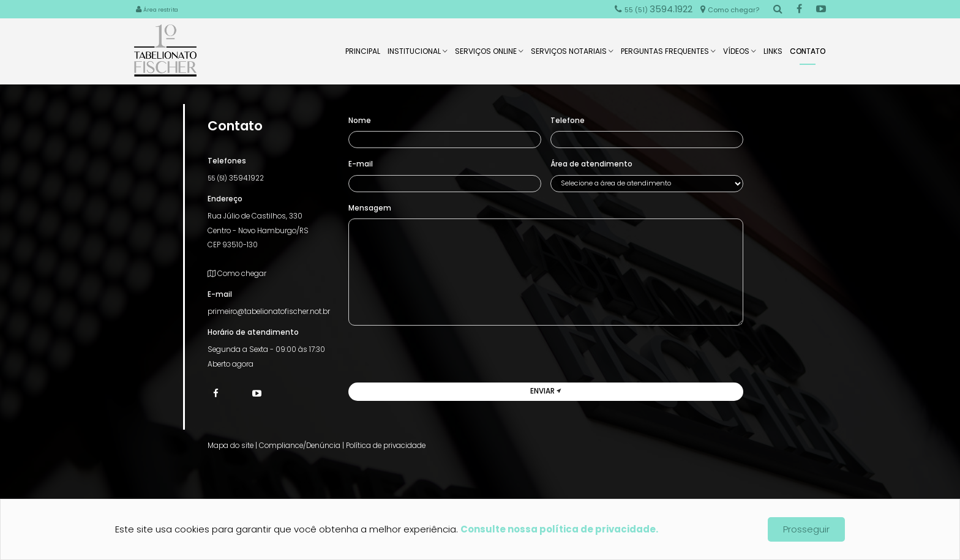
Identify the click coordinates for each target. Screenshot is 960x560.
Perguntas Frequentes (668, 55)
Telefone (568, 121)
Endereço (225, 199)
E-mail (220, 294)
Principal (363, 55)
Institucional (418, 55)
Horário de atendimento (253, 332)
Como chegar (237, 274)
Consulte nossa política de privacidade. (559, 529)
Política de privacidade (386, 446)
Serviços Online (489, 55)
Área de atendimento (591, 164)
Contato (808, 55)
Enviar (546, 391)
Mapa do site (231, 446)
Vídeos (740, 55)
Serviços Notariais (572, 55)
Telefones (227, 161)
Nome (360, 121)
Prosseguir (806, 529)
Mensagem (370, 208)
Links (773, 55)
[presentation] (441, 359)
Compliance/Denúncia (300, 446)
